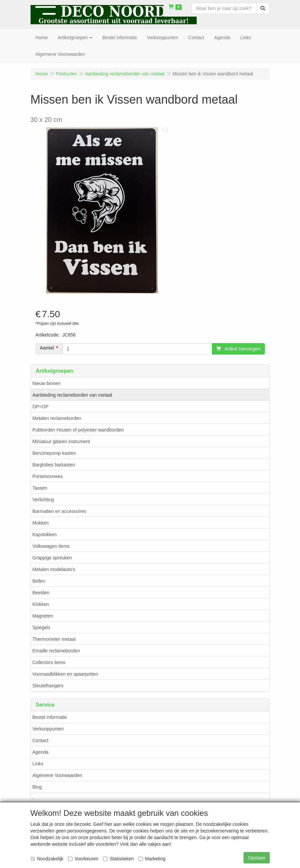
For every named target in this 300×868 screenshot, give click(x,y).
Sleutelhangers (48, 686)
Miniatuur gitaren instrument (61, 441)
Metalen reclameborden (57, 418)
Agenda (41, 752)
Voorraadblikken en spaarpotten (65, 674)
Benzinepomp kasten (54, 453)
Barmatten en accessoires (59, 511)
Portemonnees (48, 476)
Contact (41, 740)
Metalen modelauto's (54, 569)
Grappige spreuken (52, 558)
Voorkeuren (83, 859)
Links (38, 764)
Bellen (39, 581)
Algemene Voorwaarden (57, 775)
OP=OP (41, 407)
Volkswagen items (51, 546)
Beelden (41, 593)
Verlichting (43, 500)
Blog (37, 787)
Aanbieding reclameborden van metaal (72, 395)
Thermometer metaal (54, 639)
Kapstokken (45, 534)
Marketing (152, 859)
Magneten (43, 616)
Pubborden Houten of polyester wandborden (78, 430)
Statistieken (118, 859)
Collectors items (49, 662)
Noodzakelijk (47, 859)
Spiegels (42, 627)
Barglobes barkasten (54, 465)
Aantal (47, 348)
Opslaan (256, 858)
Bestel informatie (50, 717)
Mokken (41, 523)
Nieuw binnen (47, 383)
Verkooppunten (48, 729)
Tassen (40, 488)
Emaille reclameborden (56, 651)
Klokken (41, 604)
